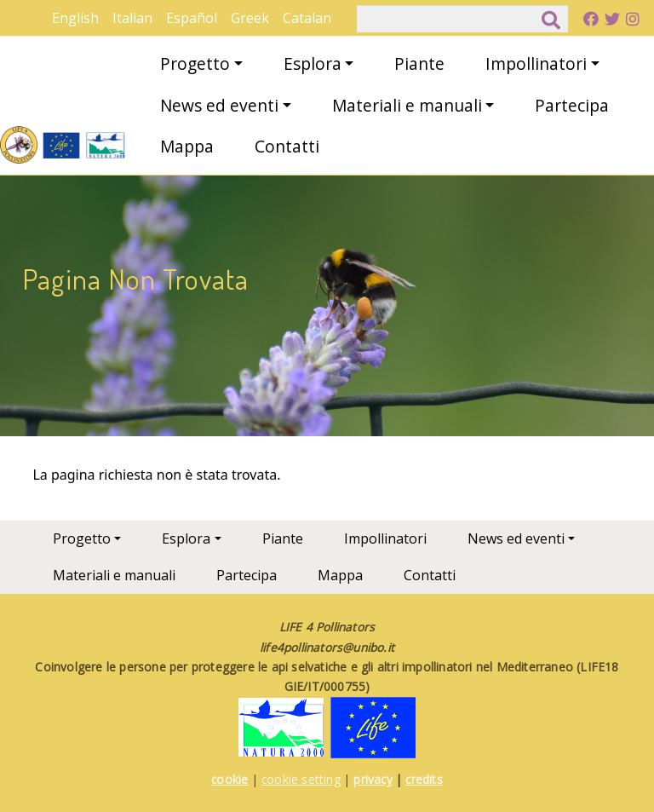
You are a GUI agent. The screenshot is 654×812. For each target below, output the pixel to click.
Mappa (187, 146)
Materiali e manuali (407, 105)
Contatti (287, 146)
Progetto (195, 63)
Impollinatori (536, 63)
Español (192, 18)
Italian (132, 18)
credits (424, 779)
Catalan (307, 18)
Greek (250, 18)
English (75, 18)
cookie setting (301, 779)
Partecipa (572, 105)
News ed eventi (219, 105)
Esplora (313, 63)
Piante (419, 63)
